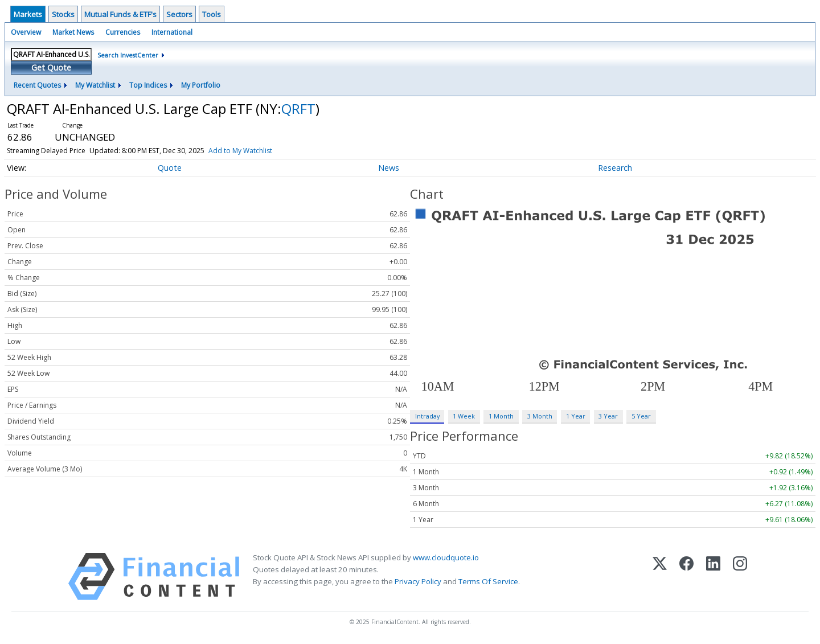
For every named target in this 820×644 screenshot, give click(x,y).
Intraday (427, 416)
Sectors (179, 14)
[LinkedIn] (713, 577)
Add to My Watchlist (240, 151)
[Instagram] (740, 577)
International (172, 32)
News (389, 168)
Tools (212, 14)
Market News (73, 32)
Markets (28, 14)
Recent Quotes (37, 85)
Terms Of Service (488, 581)
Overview (26, 32)
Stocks (63, 14)
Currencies (123, 32)
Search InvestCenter (128, 55)
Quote (170, 168)
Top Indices (148, 85)
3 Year (608, 416)
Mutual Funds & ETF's (120, 14)
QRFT (298, 108)
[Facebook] (686, 577)
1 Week (464, 416)
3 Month (540, 416)
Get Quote (51, 67)
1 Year (576, 416)
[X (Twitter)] (660, 577)
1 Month (501, 416)
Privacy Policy (418, 581)
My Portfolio (201, 85)
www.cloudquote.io (446, 557)
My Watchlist (95, 85)
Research (615, 168)
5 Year (641, 416)
